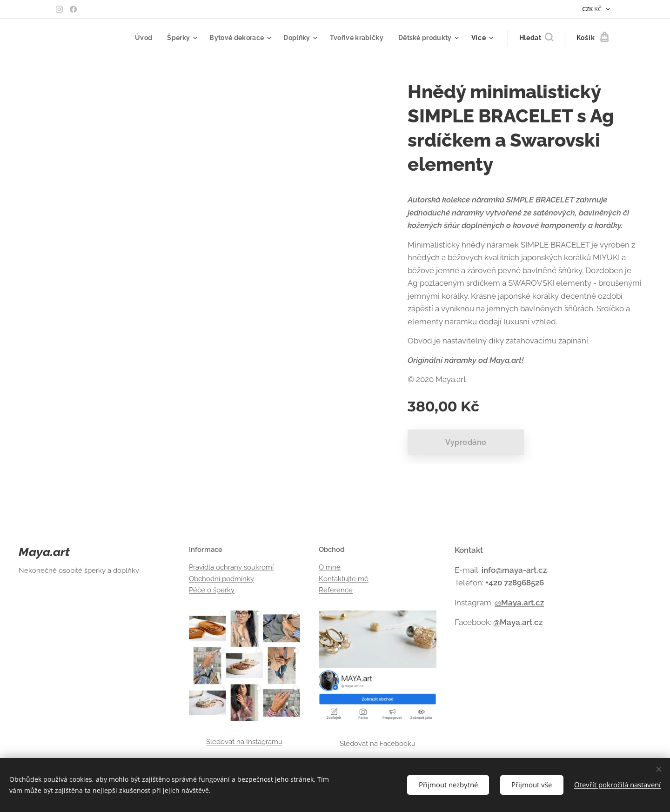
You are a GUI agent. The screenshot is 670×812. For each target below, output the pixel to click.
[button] (536, 38)
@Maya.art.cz (519, 603)
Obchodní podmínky (221, 579)
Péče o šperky (212, 590)
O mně (330, 568)
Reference (336, 590)
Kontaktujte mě (344, 579)
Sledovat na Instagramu (244, 742)
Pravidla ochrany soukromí (231, 568)
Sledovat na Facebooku (377, 744)
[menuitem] (136, 38)
